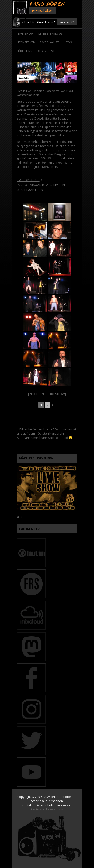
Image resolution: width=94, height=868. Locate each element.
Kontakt (27, 805)
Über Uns (25, 51)
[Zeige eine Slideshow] (47, 394)
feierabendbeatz (63, 797)
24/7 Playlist (49, 42)
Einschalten (42, 11)
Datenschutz (45, 805)
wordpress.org (50, 809)
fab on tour (29, 180)
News (68, 42)
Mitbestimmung (50, 33)
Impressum (65, 805)
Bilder (42, 51)
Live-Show (26, 33)
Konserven (27, 42)
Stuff (55, 51)
